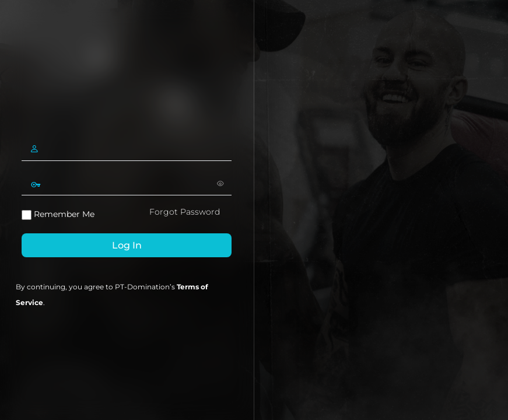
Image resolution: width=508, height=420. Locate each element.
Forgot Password (185, 212)
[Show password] (220, 183)
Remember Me (58, 214)
